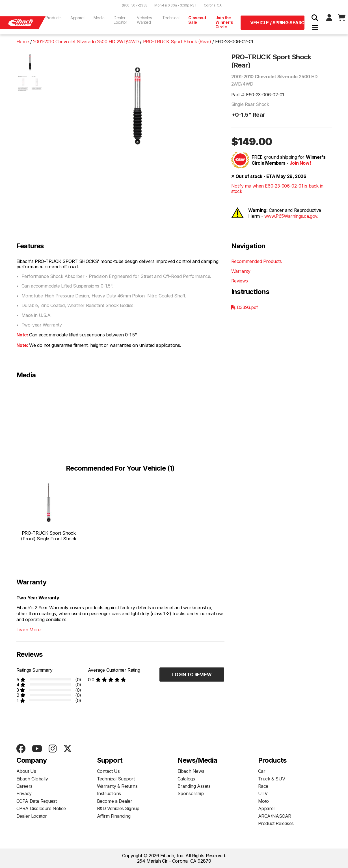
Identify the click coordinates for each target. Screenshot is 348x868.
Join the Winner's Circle (224, 22)
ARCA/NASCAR (275, 816)
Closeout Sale (197, 20)
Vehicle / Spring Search (277, 23)
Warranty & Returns (117, 786)
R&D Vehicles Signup (118, 808)
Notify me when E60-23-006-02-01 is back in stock (277, 189)
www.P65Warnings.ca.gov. (291, 216)
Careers (24, 786)
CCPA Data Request (37, 801)
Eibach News (191, 771)
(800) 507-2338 (135, 5)
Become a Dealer (115, 801)
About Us (26, 771)
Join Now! (300, 163)
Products (53, 18)
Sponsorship (191, 793)
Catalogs (186, 779)
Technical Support (116, 779)
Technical (171, 18)
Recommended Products (257, 261)
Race (263, 786)
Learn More (29, 630)
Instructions (109, 793)
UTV (263, 793)
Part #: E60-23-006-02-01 (258, 95)
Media (99, 18)
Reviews (240, 281)
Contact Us (108, 771)
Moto (263, 801)
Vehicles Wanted (144, 20)
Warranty (241, 271)
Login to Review (192, 675)
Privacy (24, 793)
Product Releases (276, 823)
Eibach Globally (32, 779)
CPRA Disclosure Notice (41, 808)
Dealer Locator (120, 20)
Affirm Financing (114, 816)
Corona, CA (213, 5)
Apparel (77, 18)
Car (262, 771)
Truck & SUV (272, 779)
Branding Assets (194, 786)
